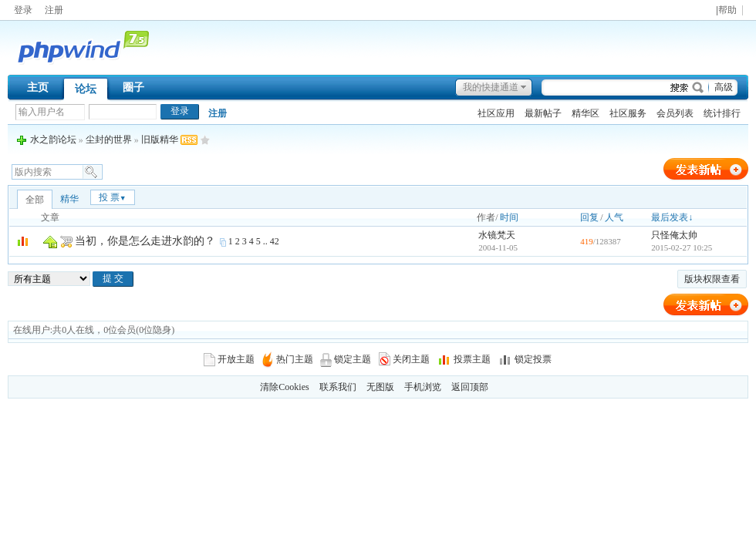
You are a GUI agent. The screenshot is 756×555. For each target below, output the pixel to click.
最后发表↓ (672, 217)
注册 (54, 10)
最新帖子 (543, 113)
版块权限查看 (712, 279)
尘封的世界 (109, 140)
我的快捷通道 (491, 87)
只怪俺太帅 (674, 235)
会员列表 (675, 113)
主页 (38, 87)
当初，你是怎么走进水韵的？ (145, 241)
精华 (69, 199)
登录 (23, 10)
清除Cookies (284, 387)
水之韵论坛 (53, 140)
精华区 (586, 113)
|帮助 (726, 10)
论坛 (86, 89)
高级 (724, 87)
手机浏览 (423, 387)
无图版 (380, 387)
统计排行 (722, 113)
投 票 (113, 197)
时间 (509, 217)
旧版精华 (160, 140)
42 (275, 241)
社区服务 (628, 113)
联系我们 (338, 387)
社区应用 (496, 113)
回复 (589, 217)
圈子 (133, 87)
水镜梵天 (497, 235)
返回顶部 (470, 387)
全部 (35, 200)
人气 (614, 217)
